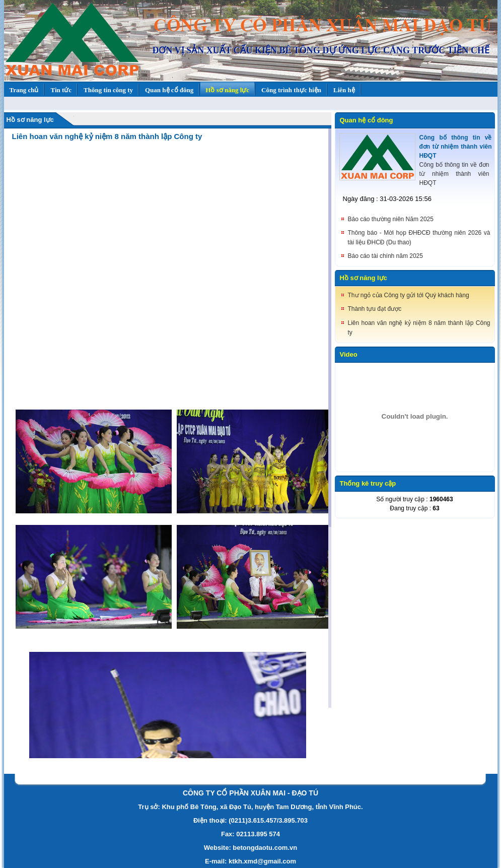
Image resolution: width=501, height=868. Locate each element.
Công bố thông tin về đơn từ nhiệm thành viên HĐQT (456, 147)
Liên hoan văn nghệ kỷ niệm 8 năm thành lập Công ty (107, 136)
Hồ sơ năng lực (30, 120)
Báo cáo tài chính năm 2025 (385, 256)
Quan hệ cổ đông (367, 120)
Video (349, 354)
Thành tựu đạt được (375, 309)
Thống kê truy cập (368, 483)
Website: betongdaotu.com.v (248, 848)
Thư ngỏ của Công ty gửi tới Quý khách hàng (409, 295)
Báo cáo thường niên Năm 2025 (391, 219)
